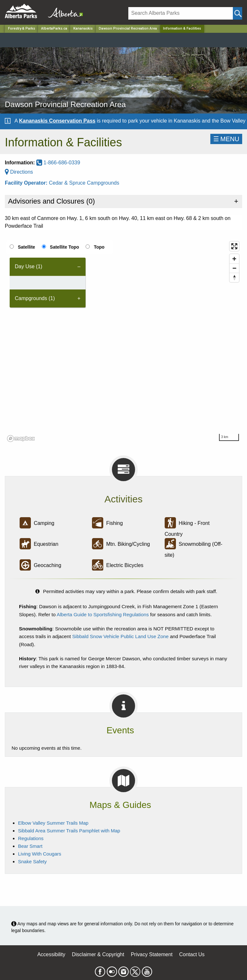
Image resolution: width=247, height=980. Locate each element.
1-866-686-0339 (58, 163)
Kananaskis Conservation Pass (57, 121)
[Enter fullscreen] (234, 246)
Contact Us (192, 954)
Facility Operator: (27, 183)
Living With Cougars (40, 854)
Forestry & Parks (22, 28)
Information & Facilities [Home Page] (182, 28)
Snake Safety (32, 861)
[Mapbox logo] (21, 439)
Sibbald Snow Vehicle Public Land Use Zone (120, 636)
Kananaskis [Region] (83, 28)
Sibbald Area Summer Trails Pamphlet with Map (69, 831)
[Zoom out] (234, 268)
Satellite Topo (64, 247)
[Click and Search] (238, 13)
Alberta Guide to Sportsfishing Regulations (103, 614)
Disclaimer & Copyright (98, 954)
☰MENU (226, 139)
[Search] (181, 13)
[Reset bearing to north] (234, 277)
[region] (123, 341)
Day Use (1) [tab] (28, 266)
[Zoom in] (234, 259)
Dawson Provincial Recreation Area (128, 28)
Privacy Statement (152, 954)
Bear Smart (30, 846)
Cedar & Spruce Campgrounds (84, 183)
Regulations (31, 838)
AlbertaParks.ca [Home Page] (54, 28)
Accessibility (51, 954)
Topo (99, 247)
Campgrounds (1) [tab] (35, 298)
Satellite (26, 247)
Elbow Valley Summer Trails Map (53, 823)
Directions (19, 172)
